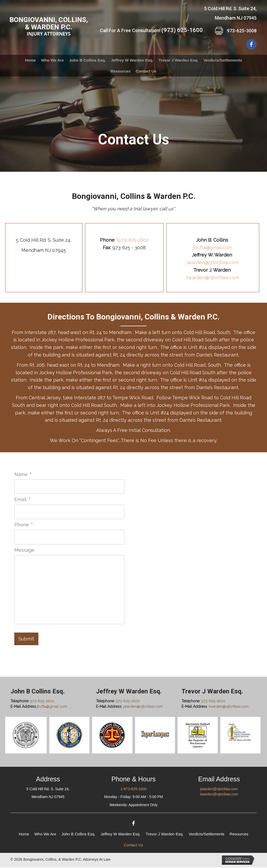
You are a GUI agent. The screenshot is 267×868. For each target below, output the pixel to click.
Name (23, 474)
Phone (24, 523)
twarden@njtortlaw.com (213, 278)
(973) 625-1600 (182, 30)
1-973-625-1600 (133, 790)
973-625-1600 (42, 702)
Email (22, 499)
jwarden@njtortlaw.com (213, 262)
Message (24, 547)
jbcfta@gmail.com (213, 248)
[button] (251, 44)
